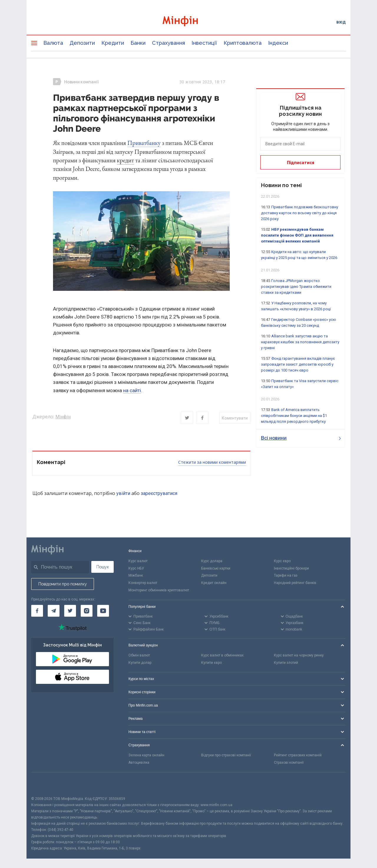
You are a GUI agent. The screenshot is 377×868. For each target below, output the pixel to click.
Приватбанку (144, 143)
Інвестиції (204, 43)
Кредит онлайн (214, 583)
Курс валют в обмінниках (222, 655)
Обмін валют (139, 655)
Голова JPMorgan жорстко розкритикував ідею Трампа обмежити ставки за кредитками (296, 287)
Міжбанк (136, 575)
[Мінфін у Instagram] (87, 611)
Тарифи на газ (286, 575)
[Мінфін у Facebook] (37, 611)
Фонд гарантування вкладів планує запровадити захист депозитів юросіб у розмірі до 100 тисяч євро (298, 364)
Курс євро (282, 561)
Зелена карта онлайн (146, 755)
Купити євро (211, 663)
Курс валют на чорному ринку (299, 655)
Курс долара (212, 561)
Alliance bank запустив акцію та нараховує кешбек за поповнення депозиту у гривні (300, 342)
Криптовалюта (243, 43)
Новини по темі (281, 185)
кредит (125, 160)
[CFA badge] (44, 784)
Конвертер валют (143, 583)
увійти (123, 493)
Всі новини (301, 438)
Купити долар (140, 663)
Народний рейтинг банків (295, 583)
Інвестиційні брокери (291, 568)
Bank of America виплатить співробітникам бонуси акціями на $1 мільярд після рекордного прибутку (294, 416)
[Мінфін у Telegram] (54, 611)
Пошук (103, 567)
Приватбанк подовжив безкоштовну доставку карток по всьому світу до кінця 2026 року (300, 213)
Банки (138, 43)
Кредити (113, 43)
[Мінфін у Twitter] (70, 611)
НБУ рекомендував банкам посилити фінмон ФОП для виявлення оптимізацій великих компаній (297, 235)
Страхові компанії (289, 763)
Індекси (278, 43)
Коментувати (235, 418)
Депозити (82, 43)
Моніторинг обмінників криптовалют (159, 590)
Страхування (168, 43)
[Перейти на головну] (188, 22)
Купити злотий (286, 663)
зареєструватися (159, 493)
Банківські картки (216, 568)
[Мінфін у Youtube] (103, 611)
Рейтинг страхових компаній (298, 755)
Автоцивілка (139, 763)
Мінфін (63, 417)
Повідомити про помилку (63, 584)
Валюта (53, 43)
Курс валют (138, 561)
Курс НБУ (136, 568)
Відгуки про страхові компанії (226, 755)
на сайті (132, 390)
